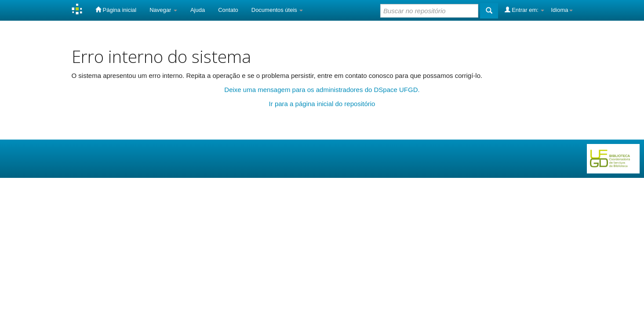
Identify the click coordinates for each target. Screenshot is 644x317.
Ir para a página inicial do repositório (322, 104)
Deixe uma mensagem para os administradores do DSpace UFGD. (322, 90)
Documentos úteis (277, 10)
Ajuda (198, 10)
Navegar (163, 10)
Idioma (562, 10)
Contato (228, 10)
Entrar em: (525, 10)
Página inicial (116, 10)
